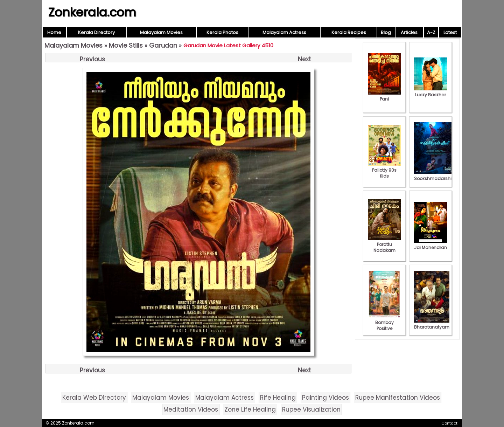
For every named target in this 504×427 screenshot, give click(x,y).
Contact (449, 423)
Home (54, 32)
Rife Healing (278, 398)
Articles (409, 32)
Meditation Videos (191, 409)
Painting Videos (325, 398)
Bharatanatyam (432, 324)
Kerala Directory (96, 32)
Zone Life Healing (250, 409)
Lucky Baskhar (430, 92)
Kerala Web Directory (94, 398)
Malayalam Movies (161, 32)
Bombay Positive (384, 322)
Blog (386, 32)
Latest (450, 32)
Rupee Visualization (311, 409)
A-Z (431, 32)
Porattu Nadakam (384, 244)
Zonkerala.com (92, 12)
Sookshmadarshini (435, 175)
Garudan (163, 45)
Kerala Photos (222, 32)
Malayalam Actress (284, 32)
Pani (384, 96)
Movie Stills (126, 45)
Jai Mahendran (430, 245)
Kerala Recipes (349, 32)
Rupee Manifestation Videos (398, 398)
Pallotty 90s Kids (384, 170)
